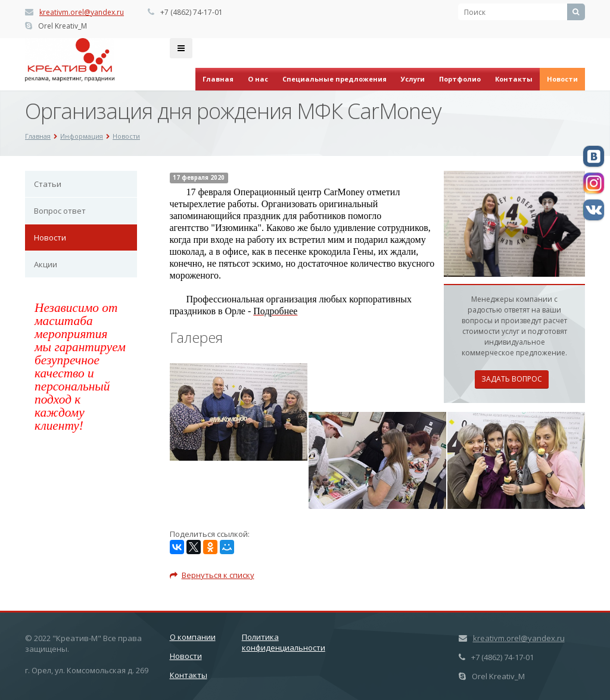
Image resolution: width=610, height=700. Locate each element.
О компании (193, 637)
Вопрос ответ (60, 211)
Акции (46, 264)
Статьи (48, 184)
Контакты (514, 79)
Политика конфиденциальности (284, 642)
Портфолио (460, 79)
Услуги (413, 79)
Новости (562, 79)
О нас (258, 79)
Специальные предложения (334, 79)
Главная (218, 79)
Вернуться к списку (212, 575)
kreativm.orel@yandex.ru (82, 12)
